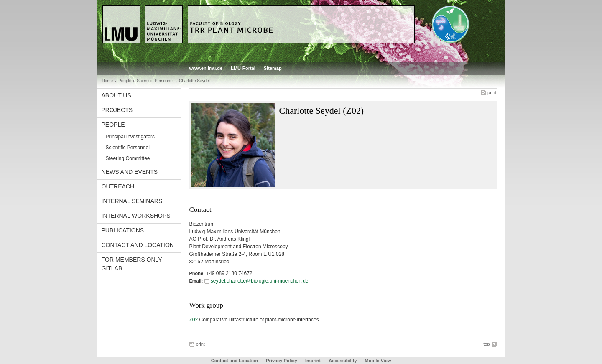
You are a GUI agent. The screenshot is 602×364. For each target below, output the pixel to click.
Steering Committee (128, 158)
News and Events (130, 172)
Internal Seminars (132, 201)
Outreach (118, 186)
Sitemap (273, 68)
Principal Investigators (130, 137)
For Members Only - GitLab (134, 264)
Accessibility (343, 361)
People (125, 81)
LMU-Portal (243, 68)
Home (108, 81)
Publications (123, 230)
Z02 (194, 320)
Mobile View (378, 361)
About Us (116, 95)
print (492, 92)
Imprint (313, 361)
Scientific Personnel (155, 81)
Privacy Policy (282, 361)
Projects (117, 110)
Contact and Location (138, 245)
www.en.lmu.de (206, 68)
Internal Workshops (136, 216)
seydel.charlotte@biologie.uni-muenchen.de (260, 281)
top (486, 344)
